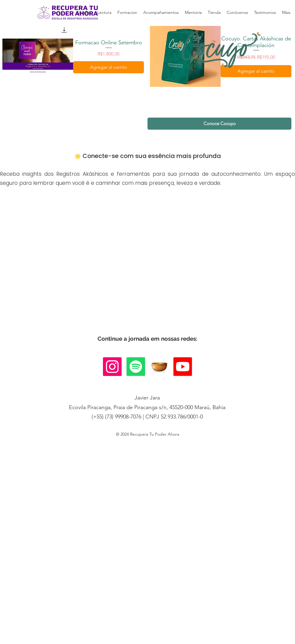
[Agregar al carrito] (109, 67)
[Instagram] (112, 367)
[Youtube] (183, 367)
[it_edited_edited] (159, 367)
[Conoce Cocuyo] (219, 124)
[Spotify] (136, 367)
